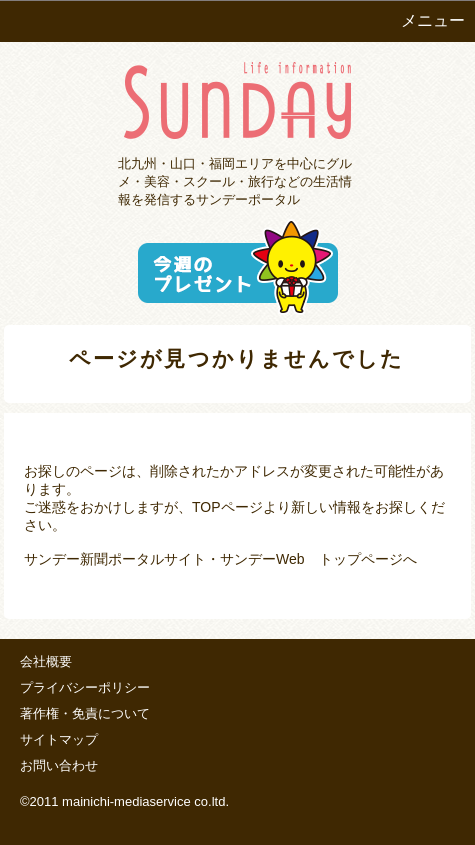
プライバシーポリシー (85, 687)
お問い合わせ (59, 765)
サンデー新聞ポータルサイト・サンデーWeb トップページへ (220, 559)
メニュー (433, 20)
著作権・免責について (85, 713)
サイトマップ (59, 739)
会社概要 (46, 661)
